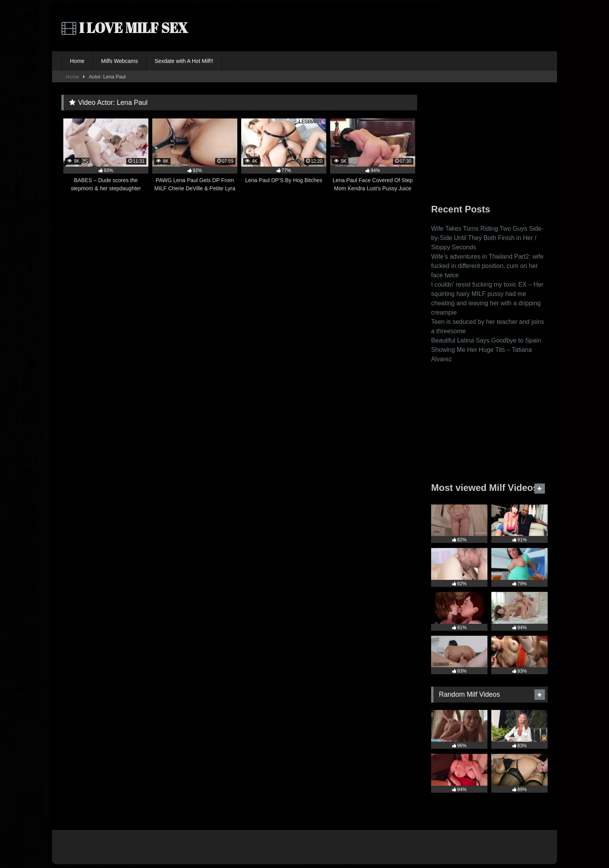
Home (77, 61)
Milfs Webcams (119, 61)
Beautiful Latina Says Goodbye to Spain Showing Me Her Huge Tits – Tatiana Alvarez (486, 350)
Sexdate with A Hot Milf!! (184, 61)
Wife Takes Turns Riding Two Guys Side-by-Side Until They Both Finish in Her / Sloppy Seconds (487, 238)
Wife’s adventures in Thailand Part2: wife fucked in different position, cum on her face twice (487, 266)
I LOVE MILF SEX (125, 28)
